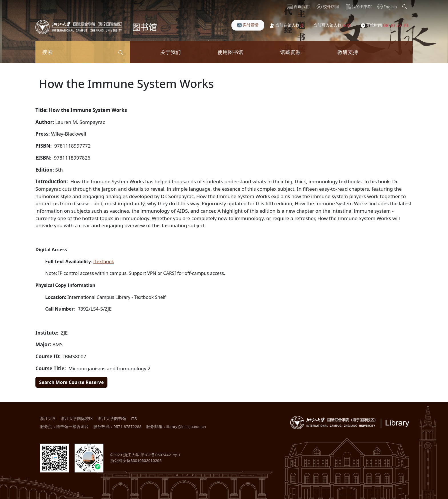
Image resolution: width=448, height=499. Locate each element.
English (390, 7)
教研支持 (348, 52)
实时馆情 (248, 25)
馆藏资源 (290, 52)
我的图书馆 (359, 7)
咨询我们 (298, 7)
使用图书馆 (230, 52)
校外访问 (328, 7)
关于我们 (171, 52)
